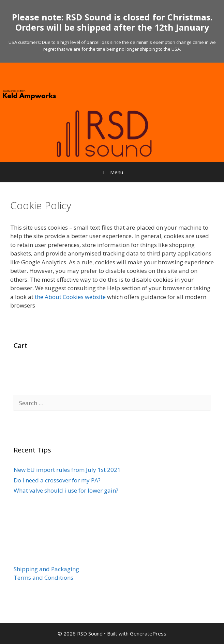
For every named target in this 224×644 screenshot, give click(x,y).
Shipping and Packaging (46, 569)
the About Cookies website (70, 297)
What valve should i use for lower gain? (66, 490)
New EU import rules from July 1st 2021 (67, 470)
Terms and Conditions (43, 577)
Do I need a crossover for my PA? (57, 480)
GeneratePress (148, 633)
